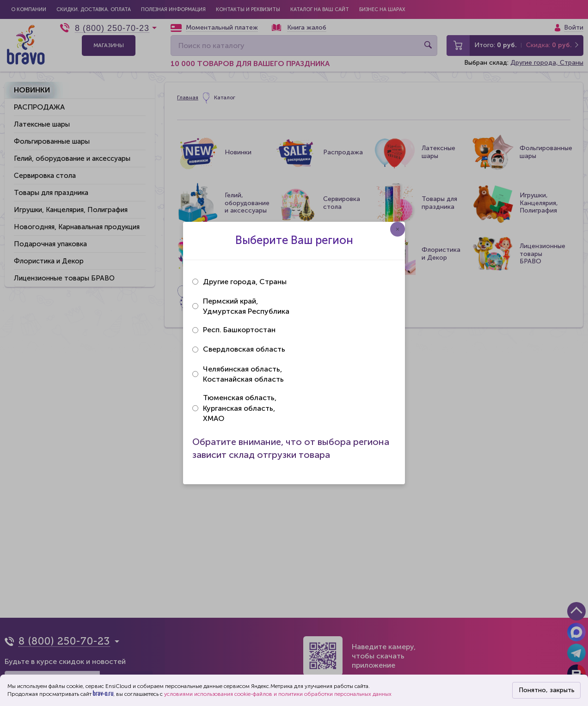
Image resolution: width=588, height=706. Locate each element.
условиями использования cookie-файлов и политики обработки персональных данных (278, 694)
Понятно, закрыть (547, 690)
